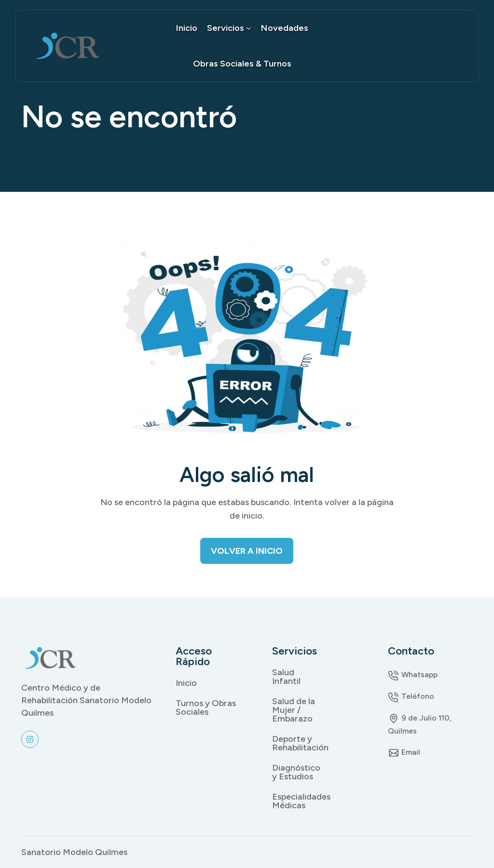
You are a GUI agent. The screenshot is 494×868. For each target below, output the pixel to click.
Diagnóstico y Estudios (295, 772)
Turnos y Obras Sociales (206, 708)
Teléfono (411, 696)
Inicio (187, 28)
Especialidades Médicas (295, 801)
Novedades (285, 28)
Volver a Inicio (247, 551)
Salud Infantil (286, 677)
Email (404, 752)
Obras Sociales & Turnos (242, 64)
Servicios (229, 28)
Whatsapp (413, 674)
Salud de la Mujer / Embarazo (294, 710)
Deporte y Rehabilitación (295, 743)
